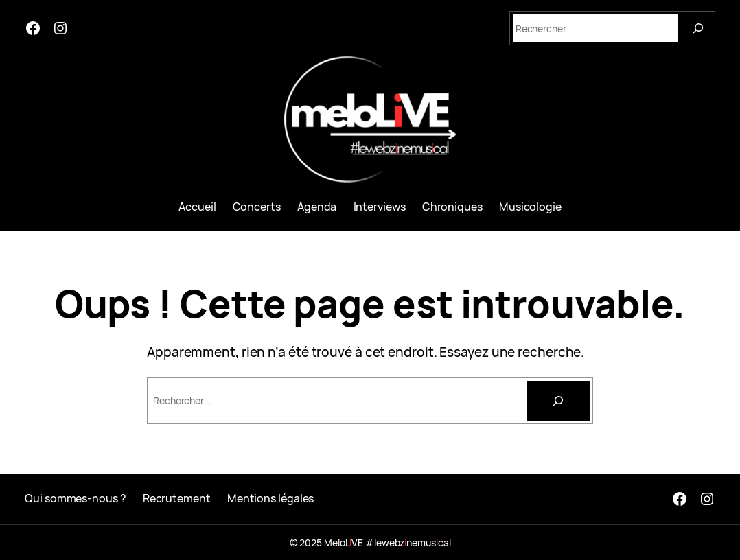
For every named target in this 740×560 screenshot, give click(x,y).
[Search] (698, 28)
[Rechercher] (558, 401)
